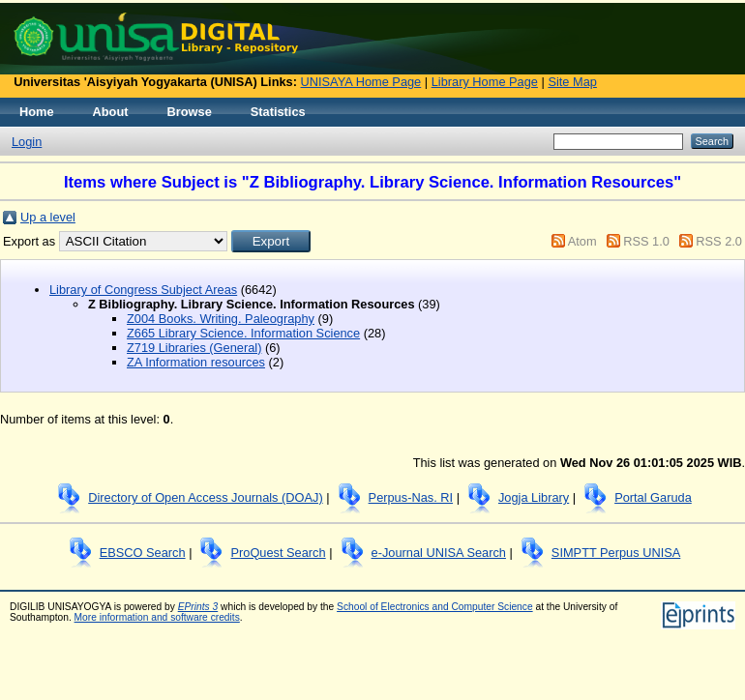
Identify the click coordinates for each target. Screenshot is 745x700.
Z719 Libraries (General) (194, 348)
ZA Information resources (196, 362)
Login (27, 142)
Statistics (278, 112)
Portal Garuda (653, 497)
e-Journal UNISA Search (439, 553)
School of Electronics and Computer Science (435, 607)
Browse (190, 112)
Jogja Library (534, 497)
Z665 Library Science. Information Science (243, 333)
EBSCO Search (143, 553)
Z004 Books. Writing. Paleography (221, 319)
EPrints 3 (198, 607)
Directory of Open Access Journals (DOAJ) (206, 497)
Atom (582, 241)
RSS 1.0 (646, 241)
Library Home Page (485, 82)
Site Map (572, 82)
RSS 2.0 (719, 241)
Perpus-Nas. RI (411, 497)
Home (37, 112)
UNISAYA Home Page (361, 82)
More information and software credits (157, 617)
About (111, 112)
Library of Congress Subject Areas (143, 290)
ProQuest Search (278, 553)
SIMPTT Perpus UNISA (616, 553)
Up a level (48, 217)
